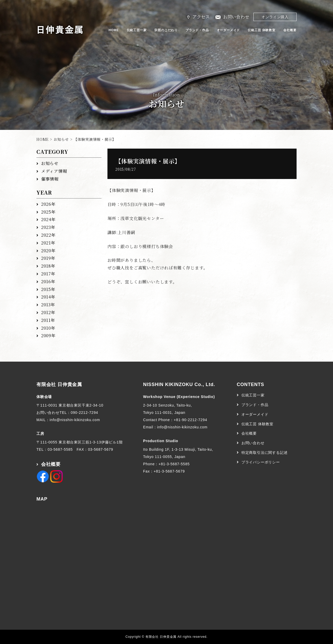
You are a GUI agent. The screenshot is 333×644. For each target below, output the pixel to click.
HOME (114, 30)
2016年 (48, 281)
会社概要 (290, 30)
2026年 (48, 204)
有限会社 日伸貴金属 (59, 384)
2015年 (48, 289)
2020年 (48, 251)
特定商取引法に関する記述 (265, 453)
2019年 (48, 258)
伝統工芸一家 (137, 30)
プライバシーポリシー (261, 462)
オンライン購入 (275, 17)
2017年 (48, 274)
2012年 (48, 312)
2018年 (48, 266)
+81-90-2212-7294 (190, 420)
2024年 (48, 219)
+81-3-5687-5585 (174, 464)
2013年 (48, 305)
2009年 (48, 336)
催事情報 (50, 179)
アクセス (201, 17)
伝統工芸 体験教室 (262, 30)
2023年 (48, 227)
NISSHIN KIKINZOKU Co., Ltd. (179, 384)
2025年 (48, 212)
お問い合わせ (236, 17)
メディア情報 (54, 171)
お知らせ (61, 139)
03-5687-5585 (60, 449)
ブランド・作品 (197, 30)
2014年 (48, 297)
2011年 (48, 320)
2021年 (48, 243)
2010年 (48, 328)
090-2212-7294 (84, 413)
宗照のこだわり (166, 30)
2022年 (48, 235)
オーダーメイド (228, 30)
